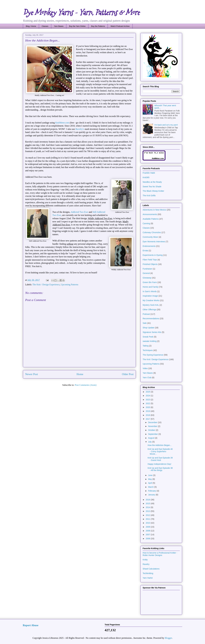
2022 (148, 403)
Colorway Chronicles (152, 232)
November (153, 426)
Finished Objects (150, 264)
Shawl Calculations (151, 569)
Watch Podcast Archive (120, 26)
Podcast (146, 314)
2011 (148, 519)
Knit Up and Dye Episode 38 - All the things (160, 469)
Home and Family (150, 287)
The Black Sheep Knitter (153, 191)
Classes (45, 26)
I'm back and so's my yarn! (166, 125)
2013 (148, 511)
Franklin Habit (149, 173)
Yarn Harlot (148, 578)
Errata (145, 251)
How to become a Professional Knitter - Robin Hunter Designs (160, 554)
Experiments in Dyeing (153, 255)
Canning (146, 223)
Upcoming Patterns (70, 285)
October (152, 430)
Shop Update (148, 328)
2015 (148, 503)
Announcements (150, 214)
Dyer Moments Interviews (154, 242)
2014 (148, 507)
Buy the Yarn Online (77, 26)
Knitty (145, 560)
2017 (148, 419)
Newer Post (32, 374)
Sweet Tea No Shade (152, 187)
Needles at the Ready (152, 182)
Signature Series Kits (152, 332)
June (150, 475)
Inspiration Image (150, 296)
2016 (148, 500)
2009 (148, 527)
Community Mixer (150, 237)
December (153, 422)
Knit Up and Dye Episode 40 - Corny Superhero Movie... (160, 451)
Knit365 (146, 177)
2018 (148, 415)
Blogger (168, 638)
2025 (148, 392)
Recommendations (151, 319)
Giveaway (147, 278)
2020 (148, 407)
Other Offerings (149, 310)
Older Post (128, 374)
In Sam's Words (150, 291)
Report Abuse (31, 625)
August (151, 438)
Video (145, 368)
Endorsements (149, 246)
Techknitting (148, 573)
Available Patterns (151, 219)
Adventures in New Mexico (154, 210)
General (146, 273)
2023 (148, 400)
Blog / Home (31, 26)
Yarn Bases (59, 26)
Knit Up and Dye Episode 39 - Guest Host (160, 459)
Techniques (148, 350)
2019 (148, 411)
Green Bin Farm (150, 282)
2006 (148, 539)
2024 (148, 396)
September (153, 434)
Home (80, 374)
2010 (148, 523)
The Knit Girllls (149, 196)
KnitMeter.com (62, 123)
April (150, 483)
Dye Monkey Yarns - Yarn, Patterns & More (81, 13)
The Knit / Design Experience (46, 285)
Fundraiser (147, 269)
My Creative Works (151, 300)
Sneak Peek (148, 337)
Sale (145, 323)
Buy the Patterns (98, 26)
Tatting (146, 346)
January (152, 495)
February (152, 491)
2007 (148, 535)
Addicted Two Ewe (79, 212)
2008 (148, 531)
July (150, 442)
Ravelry (146, 564)
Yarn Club (147, 378)
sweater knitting (150, 341)
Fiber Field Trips (150, 260)
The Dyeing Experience (153, 355)
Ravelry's (80, 129)
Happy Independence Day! (159, 464)
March (151, 487)
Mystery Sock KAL (151, 305)
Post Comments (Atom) (86, 385)
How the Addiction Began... (160, 445)
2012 (148, 515)
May (150, 479)
